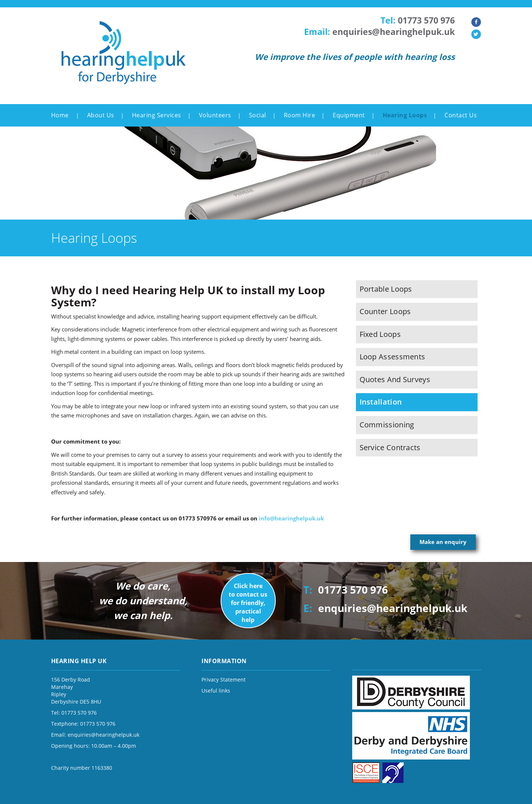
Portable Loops (386, 289)
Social (258, 115)
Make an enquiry (443, 542)
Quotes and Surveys (395, 379)
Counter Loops (385, 311)
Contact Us (461, 115)
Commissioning (387, 425)
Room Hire (300, 115)
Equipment (349, 115)
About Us (101, 115)
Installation (381, 402)
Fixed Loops (380, 334)
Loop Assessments (392, 357)
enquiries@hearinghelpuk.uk (394, 32)
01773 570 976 (426, 20)
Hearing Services (157, 115)
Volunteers (215, 115)
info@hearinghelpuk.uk (291, 518)
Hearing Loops (405, 115)
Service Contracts (390, 447)
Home (60, 115)
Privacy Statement (224, 680)
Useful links (216, 691)
